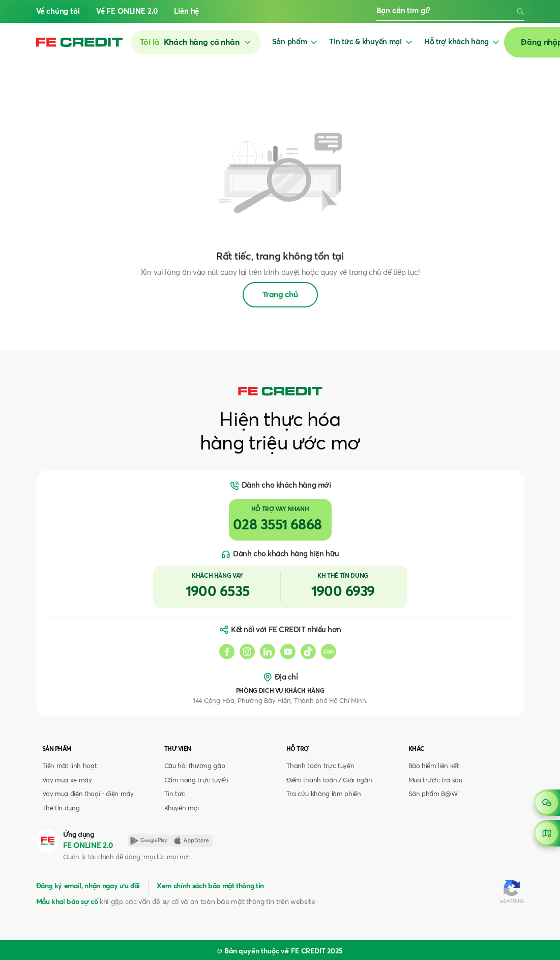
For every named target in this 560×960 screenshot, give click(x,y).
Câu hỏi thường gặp (195, 766)
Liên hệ (186, 11)
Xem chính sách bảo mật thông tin (210, 886)
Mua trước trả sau (435, 781)
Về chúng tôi (58, 11)
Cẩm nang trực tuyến (197, 781)
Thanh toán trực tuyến (320, 766)
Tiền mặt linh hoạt (70, 766)
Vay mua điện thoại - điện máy (88, 794)
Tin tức (175, 794)
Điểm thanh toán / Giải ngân (329, 781)
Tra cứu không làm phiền (324, 794)
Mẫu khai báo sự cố (67, 902)
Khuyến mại (182, 809)
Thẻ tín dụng (61, 809)
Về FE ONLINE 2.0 (127, 11)
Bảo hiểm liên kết (434, 766)
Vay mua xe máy (67, 781)
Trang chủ (280, 295)
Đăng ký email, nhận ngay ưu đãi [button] (88, 886)
